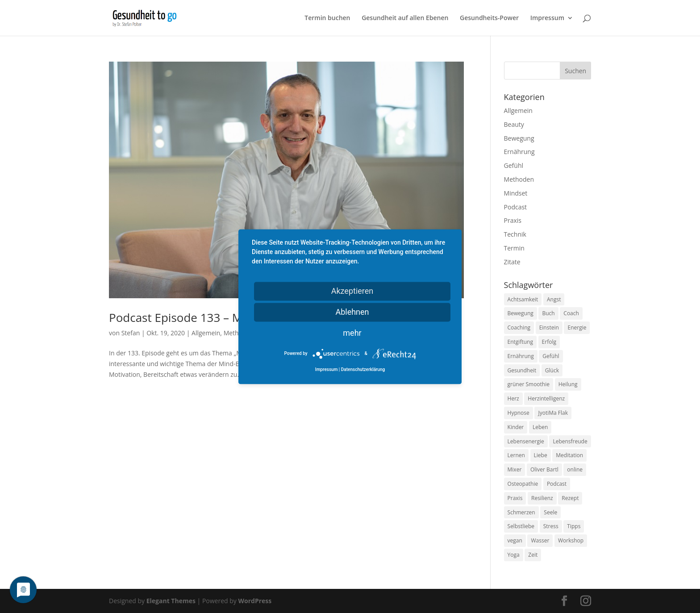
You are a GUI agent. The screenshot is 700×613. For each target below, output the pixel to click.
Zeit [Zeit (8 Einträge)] (533, 555)
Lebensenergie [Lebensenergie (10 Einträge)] (526, 441)
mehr (352, 333)
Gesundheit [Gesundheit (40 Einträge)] (522, 370)
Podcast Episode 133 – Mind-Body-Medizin (223, 317)
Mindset (516, 193)
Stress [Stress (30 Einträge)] (551, 526)
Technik (515, 234)
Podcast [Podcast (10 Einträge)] (557, 484)
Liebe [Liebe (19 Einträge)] (541, 455)
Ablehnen (352, 312)
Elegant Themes (171, 601)
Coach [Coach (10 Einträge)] (571, 313)
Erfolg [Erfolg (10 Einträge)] (549, 342)
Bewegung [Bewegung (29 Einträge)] (521, 313)
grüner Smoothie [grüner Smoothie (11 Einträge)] (529, 384)
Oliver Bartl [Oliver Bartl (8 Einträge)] (544, 469)
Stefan (131, 333)
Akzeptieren (352, 291)
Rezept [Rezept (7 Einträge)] (570, 498)
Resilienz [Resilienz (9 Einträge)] (542, 498)
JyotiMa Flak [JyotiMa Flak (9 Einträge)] (553, 413)
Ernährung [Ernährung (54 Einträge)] (521, 356)
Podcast (516, 207)
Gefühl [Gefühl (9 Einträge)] (551, 356)
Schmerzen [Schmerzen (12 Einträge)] (521, 512)
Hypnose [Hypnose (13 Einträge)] (519, 413)
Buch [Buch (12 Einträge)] (548, 313)
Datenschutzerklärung (363, 369)
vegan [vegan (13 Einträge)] (515, 540)
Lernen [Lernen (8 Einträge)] (516, 455)
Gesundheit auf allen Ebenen (405, 18)
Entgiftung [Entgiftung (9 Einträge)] (520, 342)
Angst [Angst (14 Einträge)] (554, 299)
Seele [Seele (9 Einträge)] (550, 512)
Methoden (519, 179)
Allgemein (206, 333)
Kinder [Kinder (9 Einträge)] (516, 427)
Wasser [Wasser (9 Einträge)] (540, 540)
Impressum (547, 18)
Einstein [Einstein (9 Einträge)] (549, 327)
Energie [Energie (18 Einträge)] (577, 327)
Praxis (513, 220)
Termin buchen (327, 18)
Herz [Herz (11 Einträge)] (513, 398)
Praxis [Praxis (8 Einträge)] (515, 498)
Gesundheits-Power (489, 18)
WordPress (255, 601)
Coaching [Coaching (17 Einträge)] (519, 327)
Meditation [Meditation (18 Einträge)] (569, 455)
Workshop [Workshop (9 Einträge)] (571, 540)
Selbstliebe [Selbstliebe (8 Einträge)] (521, 526)
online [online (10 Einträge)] (575, 469)
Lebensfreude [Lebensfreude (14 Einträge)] (570, 441)
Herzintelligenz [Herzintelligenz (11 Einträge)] (546, 398)
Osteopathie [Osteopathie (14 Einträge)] (523, 484)
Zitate (512, 262)
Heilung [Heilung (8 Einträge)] (568, 384)
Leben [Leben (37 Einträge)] (540, 427)
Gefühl (514, 165)
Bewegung (519, 138)
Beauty (514, 124)
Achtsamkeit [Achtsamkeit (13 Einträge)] (523, 299)
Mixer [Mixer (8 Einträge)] (515, 469)
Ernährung (519, 152)
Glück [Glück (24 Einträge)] (552, 370)
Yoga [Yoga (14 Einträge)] (514, 555)
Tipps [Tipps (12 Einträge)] (574, 526)
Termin (514, 248)
